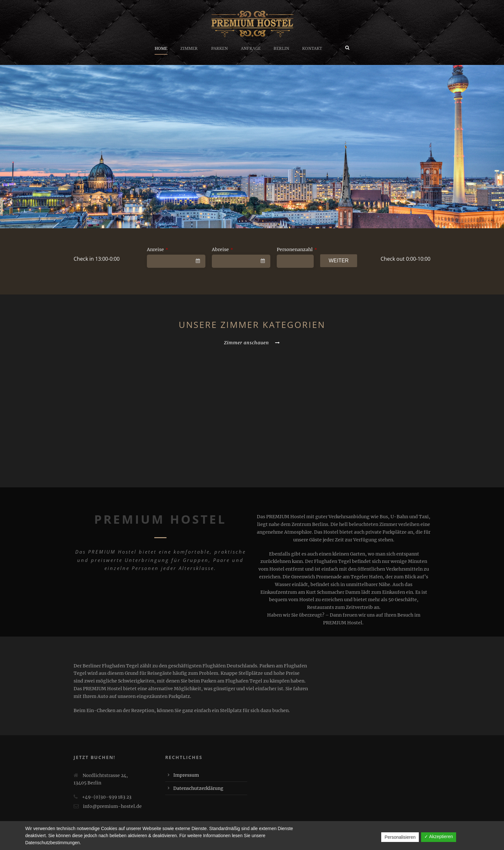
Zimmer (189, 48)
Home (161, 48)
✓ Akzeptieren (439, 836)
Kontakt (312, 48)
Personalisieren (400, 837)
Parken (220, 48)
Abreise (222, 249)
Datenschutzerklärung (198, 788)
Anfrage (251, 48)
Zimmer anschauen (252, 343)
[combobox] (176, 261)
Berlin (281, 48)
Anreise (157, 249)
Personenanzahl (297, 249)
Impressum (186, 775)
